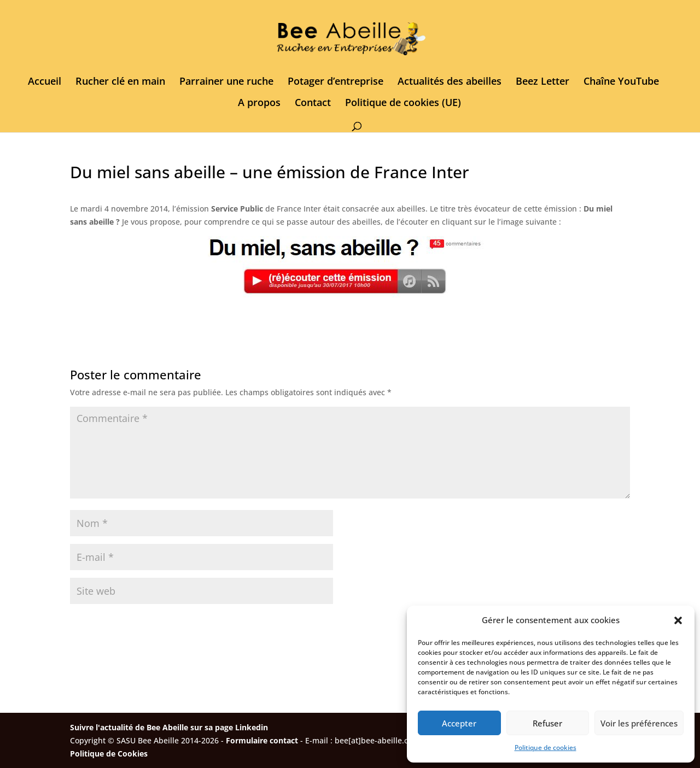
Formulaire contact (262, 740)
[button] (678, 620)
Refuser (547, 723)
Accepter (459, 723)
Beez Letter (542, 82)
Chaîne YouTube (621, 82)
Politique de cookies (546, 748)
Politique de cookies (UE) (403, 104)
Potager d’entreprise (336, 82)
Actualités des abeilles (450, 82)
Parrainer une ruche (226, 82)
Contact (313, 104)
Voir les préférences (639, 723)
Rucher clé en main (120, 82)
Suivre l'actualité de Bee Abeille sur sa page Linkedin (169, 727)
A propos (259, 104)
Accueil (45, 82)
